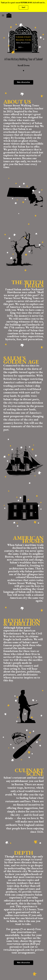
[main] (24, 65)
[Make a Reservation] (23, 82)
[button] (3, 15)
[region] (23, 6)
